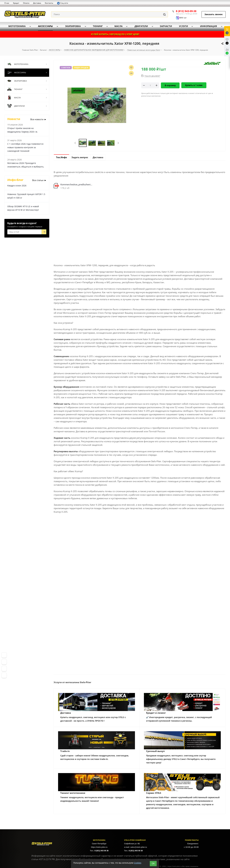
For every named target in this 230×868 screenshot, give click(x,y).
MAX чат (181, 18)
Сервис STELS (154, 793)
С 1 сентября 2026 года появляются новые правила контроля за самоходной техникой (25, 147)
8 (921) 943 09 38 (102, 851)
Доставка (66, 713)
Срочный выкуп (155, 751)
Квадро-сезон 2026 (17, 186)
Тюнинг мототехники (73, 793)
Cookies (138, 863)
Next (118, 143)
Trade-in (65, 751)
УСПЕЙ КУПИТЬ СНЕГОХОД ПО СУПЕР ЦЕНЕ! (115, 34)
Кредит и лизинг (156, 713)
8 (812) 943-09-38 (186, 11)
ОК (153, 863)
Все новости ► (38, 119)
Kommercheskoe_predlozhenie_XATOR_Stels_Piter (77, 184)
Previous (75, 143)
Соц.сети (62, 3)
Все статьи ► (39, 180)
